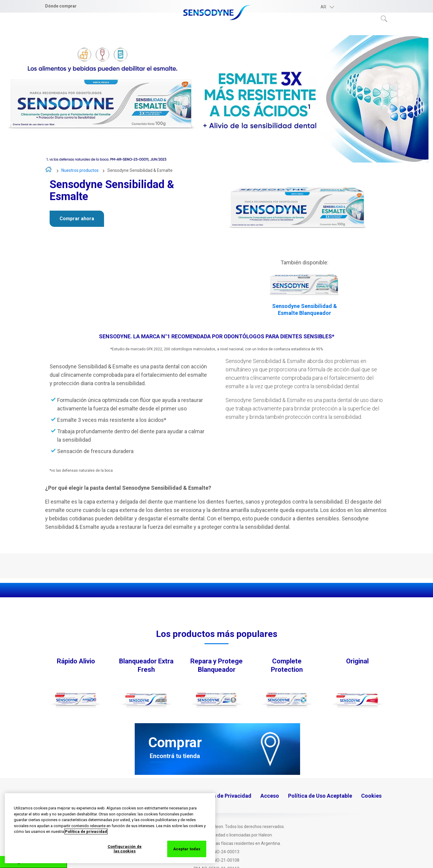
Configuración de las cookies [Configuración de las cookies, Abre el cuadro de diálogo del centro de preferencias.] (125, 849)
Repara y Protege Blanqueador (216, 665)
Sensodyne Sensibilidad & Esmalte (140, 170)
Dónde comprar (61, 6)
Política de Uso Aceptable (320, 796)
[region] (110, 828)
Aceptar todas (187, 849)
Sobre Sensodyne (166, 30)
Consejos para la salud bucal (307, 30)
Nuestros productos (230, 30)
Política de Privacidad (224, 796)
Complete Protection (287, 665)
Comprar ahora (77, 219)
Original (357, 661)
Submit (384, 19)
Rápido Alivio (76, 661)
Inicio (49, 171)
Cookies (371, 796)
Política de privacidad (86, 831)
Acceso (270, 796)
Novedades (374, 30)
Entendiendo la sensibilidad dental (86, 30)
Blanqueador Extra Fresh (146, 665)
